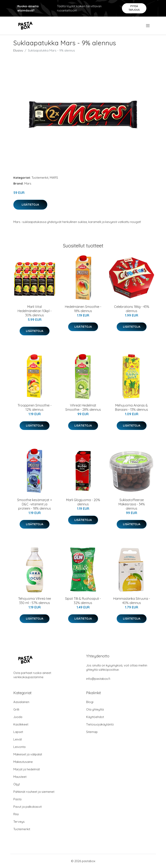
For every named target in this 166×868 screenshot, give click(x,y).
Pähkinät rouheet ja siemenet (34, 792)
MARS (54, 178)
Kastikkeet (21, 724)
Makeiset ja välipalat (28, 754)
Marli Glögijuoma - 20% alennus (83, 502)
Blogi (90, 702)
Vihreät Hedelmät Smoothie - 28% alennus (83, 407)
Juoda (18, 717)
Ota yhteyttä (95, 709)
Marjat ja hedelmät (27, 769)
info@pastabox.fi (98, 679)
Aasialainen (21, 702)
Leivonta (19, 747)
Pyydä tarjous (134, 8)
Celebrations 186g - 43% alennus (132, 309)
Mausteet (20, 777)
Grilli (16, 709)
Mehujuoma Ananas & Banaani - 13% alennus (132, 407)
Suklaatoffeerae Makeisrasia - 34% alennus (132, 504)
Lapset (18, 732)
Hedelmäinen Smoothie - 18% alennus (83, 309)
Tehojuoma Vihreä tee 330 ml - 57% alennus (35, 601)
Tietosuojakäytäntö (100, 724)
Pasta (17, 799)
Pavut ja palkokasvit (27, 807)
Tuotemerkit (40, 178)
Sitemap (92, 732)
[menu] (148, 26)
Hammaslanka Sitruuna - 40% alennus (132, 601)
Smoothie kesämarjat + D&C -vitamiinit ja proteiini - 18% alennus (35, 504)
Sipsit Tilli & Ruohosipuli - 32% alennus (83, 601)
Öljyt (17, 784)
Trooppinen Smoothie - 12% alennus (35, 407)
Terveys (19, 822)
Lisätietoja (30, 205)
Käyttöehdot (95, 717)
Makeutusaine (23, 762)
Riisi (16, 814)
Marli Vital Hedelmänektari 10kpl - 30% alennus (35, 311)
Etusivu (18, 50)
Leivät (18, 739)
